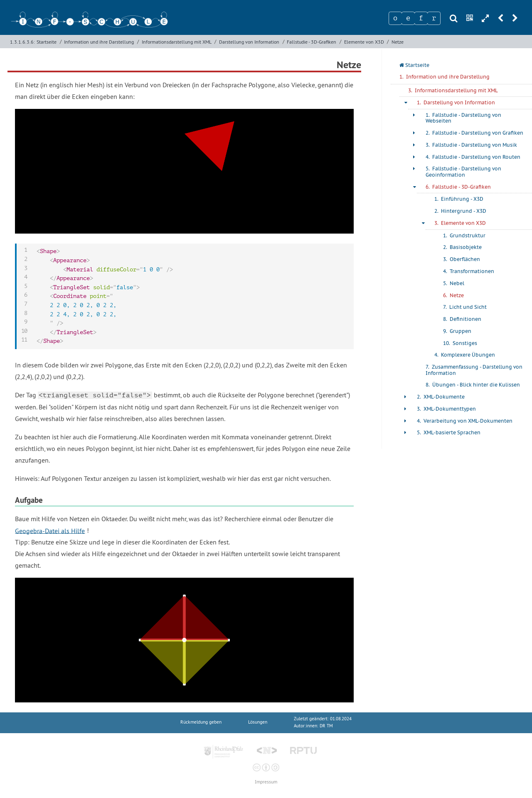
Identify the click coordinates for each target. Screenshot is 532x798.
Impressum (266, 782)
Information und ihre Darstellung (99, 42)
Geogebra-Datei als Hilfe (50, 530)
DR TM (326, 726)
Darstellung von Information (249, 42)
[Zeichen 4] (434, 18)
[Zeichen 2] (408, 18)
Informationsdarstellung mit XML (177, 42)
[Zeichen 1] (395, 18)
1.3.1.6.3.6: (22, 42)
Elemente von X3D (364, 42)
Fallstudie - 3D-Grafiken (312, 42)
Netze (398, 42)
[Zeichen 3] (421, 18)
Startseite (47, 42)
